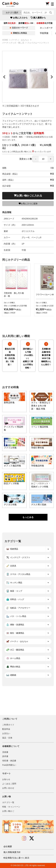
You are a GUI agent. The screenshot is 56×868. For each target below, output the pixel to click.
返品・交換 (7, 738)
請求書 (5, 756)
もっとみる (28, 517)
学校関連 (44, 33)
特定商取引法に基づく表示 (16, 858)
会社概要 (8, 846)
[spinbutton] (43, 159)
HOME (5, 40)
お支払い (6, 733)
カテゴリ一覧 (8, 802)
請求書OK (26, 23)
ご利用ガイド (8, 725)
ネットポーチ (46, 28)
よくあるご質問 (9, 784)
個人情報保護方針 (12, 852)
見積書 (5, 752)
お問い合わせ (8, 788)
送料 (10, 23)
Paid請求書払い (9, 765)
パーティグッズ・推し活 (14, 43)
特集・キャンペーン (11, 807)
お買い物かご (8, 811)
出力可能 (44, 23)
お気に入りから (19, 18)
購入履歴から (38, 18)
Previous (4, 77)
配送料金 (6, 729)
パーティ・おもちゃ (20, 40)
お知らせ (6, 779)
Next (52, 77)
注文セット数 (37, 159)
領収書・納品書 (9, 761)
